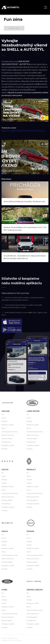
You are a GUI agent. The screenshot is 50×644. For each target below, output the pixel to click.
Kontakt (4, 449)
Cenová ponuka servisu (10, 432)
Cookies (15, 638)
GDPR (9, 638)
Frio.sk (19, 640)
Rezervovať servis (8, 435)
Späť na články (14, 28)
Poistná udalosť (7, 438)
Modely (4, 421)
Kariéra (4, 638)
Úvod (3, 418)
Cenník (4, 483)
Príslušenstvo (6, 442)
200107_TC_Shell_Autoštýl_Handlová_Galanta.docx (23, 131)
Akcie (4, 428)
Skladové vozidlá (7, 425)
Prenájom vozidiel (8, 445)
